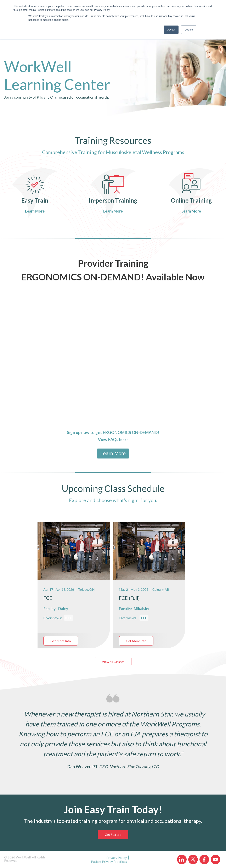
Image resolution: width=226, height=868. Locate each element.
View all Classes (113, 662)
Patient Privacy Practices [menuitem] (109, 861)
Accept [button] (171, 30)
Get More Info (61, 641)
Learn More (35, 211)
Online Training (191, 200)
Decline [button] (189, 30)
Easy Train (35, 200)
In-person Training (113, 200)
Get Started (113, 834)
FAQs (113, 439)
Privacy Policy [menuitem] (117, 858)
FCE (69, 618)
